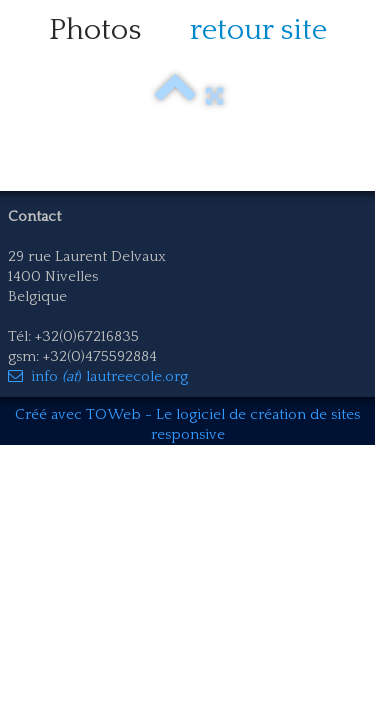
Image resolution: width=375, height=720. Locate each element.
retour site (258, 30)
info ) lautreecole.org (98, 376)
